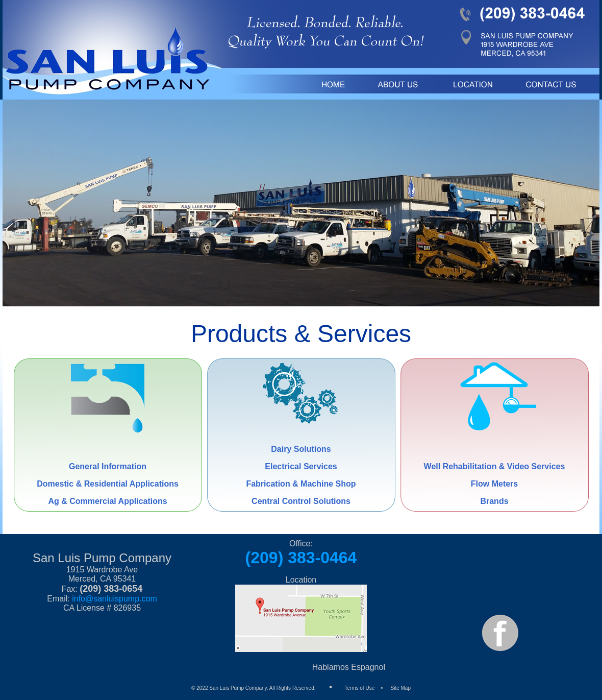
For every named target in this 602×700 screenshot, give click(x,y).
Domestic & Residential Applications (108, 484)
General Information (108, 466)
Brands (494, 501)
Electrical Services (301, 466)
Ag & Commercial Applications (107, 501)
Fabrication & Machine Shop (301, 484)
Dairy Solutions (301, 449)
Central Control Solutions (301, 501)
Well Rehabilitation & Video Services (495, 466)
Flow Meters (494, 484)
